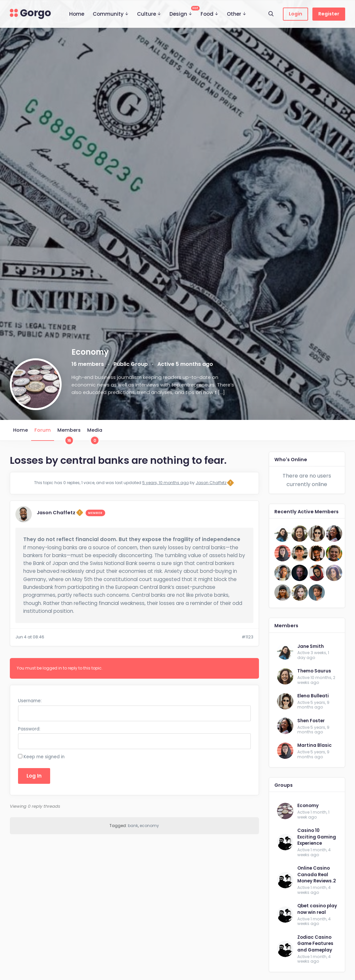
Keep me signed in (44, 757)
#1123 (247, 637)
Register (329, 14)
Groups (284, 785)
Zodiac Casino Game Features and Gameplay (315, 944)
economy (149, 826)
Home (77, 14)
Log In (34, 776)
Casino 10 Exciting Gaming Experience (317, 837)
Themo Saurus (314, 671)
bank (133, 826)
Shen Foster (311, 721)
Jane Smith (311, 646)
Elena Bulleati (313, 696)
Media (95, 434)
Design (183, 12)
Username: (30, 701)
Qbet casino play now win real (317, 909)
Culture (147, 14)
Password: (29, 729)
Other (234, 14)
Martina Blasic (315, 745)
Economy (308, 806)
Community (108, 14)
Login (296, 14)
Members (69, 434)
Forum (43, 430)
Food (207, 14)
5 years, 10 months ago (166, 483)
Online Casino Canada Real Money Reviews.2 (317, 875)
